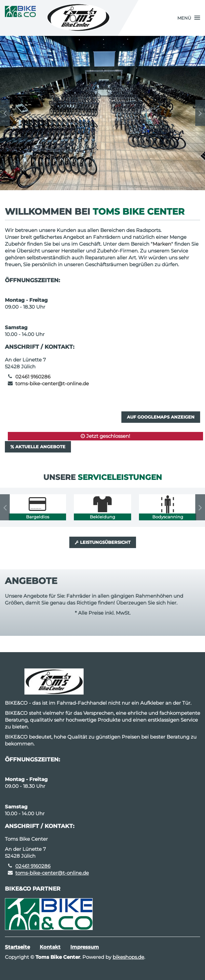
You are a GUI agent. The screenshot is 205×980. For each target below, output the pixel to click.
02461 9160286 (33, 377)
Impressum (85, 947)
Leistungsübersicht (103, 542)
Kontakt (50, 947)
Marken (162, 244)
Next (200, 113)
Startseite (17, 947)
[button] (189, 18)
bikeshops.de (128, 957)
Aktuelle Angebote (38, 447)
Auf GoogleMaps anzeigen (161, 417)
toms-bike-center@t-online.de (52, 383)
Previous (5, 113)
